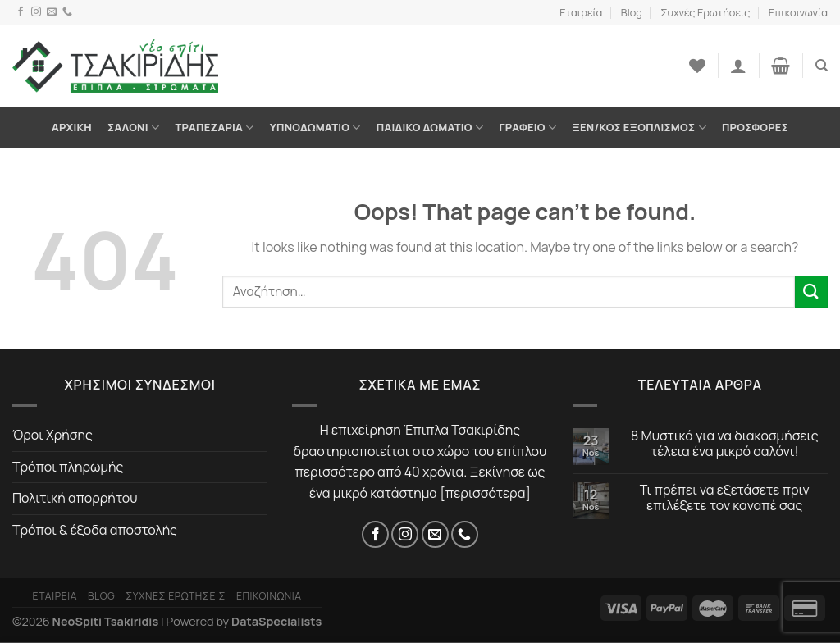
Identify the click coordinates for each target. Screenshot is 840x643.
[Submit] (811, 292)
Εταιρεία (581, 12)
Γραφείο (527, 128)
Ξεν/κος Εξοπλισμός (639, 128)
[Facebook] (21, 12)
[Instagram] (36, 12)
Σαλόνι (133, 128)
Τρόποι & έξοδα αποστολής (95, 530)
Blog (632, 12)
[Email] (52, 12)
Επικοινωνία (798, 12)
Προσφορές (755, 127)
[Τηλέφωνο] (67, 12)
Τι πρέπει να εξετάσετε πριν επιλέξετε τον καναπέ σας (725, 498)
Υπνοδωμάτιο (315, 128)
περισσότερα (486, 493)
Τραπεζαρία (214, 128)
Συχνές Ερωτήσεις (705, 12)
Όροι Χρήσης (52, 435)
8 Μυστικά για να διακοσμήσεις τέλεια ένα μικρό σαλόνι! (725, 444)
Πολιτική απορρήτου (75, 498)
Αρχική (72, 127)
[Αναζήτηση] (822, 66)
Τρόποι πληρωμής (68, 467)
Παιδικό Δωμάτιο (430, 128)
